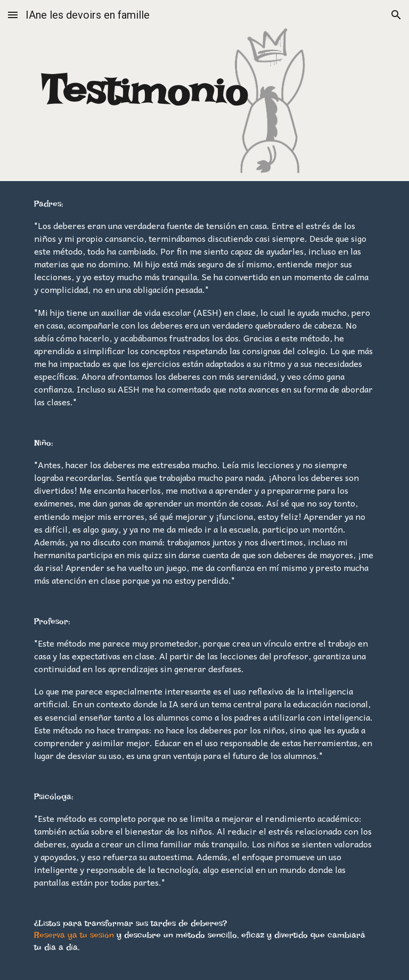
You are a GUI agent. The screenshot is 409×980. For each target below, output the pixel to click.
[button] (13, 15)
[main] (145, 91)
